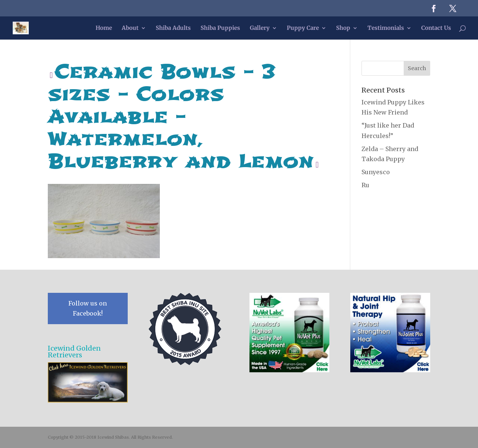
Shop (343, 28)
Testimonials (386, 28)
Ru (365, 185)
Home (104, 28)
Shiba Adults (173, 28)
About (130, 28)
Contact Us (436, 28)
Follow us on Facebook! (88, 308)
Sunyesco (376, 172)
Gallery (260, 28)
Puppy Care (303, 28)
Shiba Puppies (220, 28)
